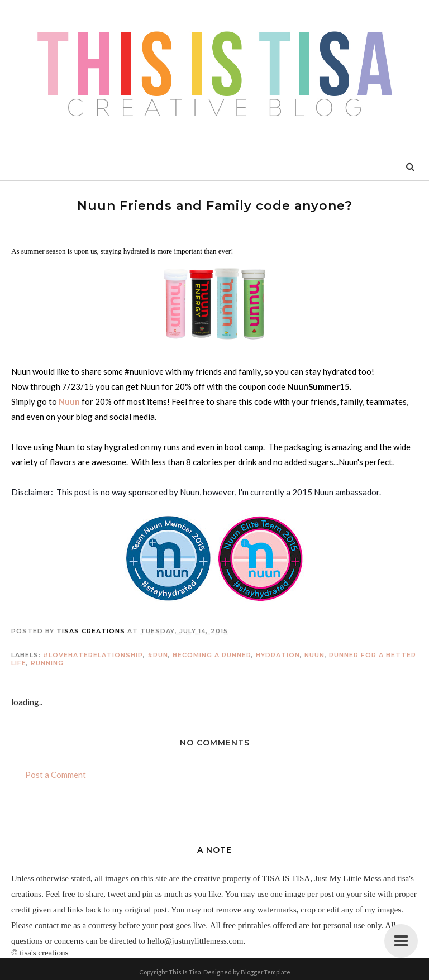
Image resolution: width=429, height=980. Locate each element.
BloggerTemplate (266, 972)
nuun (314, 655)
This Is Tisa (185, 972)
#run (158, 655)
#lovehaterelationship (93, 655)
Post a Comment (56, 775)
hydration (278, 655)
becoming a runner (212, 655)
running (47, 663)
